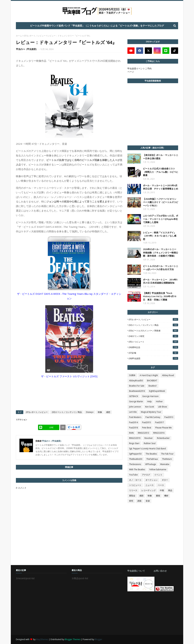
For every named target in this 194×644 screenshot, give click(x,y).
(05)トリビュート (153, 342)
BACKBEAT (152, 381)
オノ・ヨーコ (135, 480)
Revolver (149, 438)
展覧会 (132, 496)
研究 (131, 501)
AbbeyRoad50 (136, 381)
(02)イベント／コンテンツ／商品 (67, 412)
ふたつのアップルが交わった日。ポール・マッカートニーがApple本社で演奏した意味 (161, 219)
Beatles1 (153, 386)
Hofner (159, 401)
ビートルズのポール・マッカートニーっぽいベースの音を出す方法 (161, 268)
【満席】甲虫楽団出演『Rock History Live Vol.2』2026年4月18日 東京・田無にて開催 (160, 296)
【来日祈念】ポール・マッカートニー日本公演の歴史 (161, 157)
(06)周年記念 (153, 347)
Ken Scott (150, 407)
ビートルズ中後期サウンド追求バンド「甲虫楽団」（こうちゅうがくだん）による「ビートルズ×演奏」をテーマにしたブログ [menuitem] (97, 26)
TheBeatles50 (136, 459)
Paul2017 (160, 422)
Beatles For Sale (137, 386)
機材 (166, 496)
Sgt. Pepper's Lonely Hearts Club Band (147, 449)
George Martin (136, 401)
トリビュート (135, 485)
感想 (108, 412)
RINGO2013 (143, 433)
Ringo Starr (134, 443)
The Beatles (151, 454)
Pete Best (147, 428)
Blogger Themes (73, 639)
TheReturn (167, 459)
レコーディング (149, 490)
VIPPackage (151, 464)
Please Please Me (163, 428)
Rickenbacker (163, 438)
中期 (162, 490)
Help (149, 401)
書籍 (158, 496)
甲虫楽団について (136, 571)
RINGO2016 (159, 433)
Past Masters (135, 417)
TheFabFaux (152, 459)
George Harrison (150, 396)
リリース (133, 490)
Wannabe (165, 464)
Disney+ (90, 412)
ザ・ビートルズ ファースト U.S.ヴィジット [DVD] (69, 376)
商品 (170, 490)
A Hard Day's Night (149, 375)
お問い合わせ (160, 571)
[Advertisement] (153, 613)
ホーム (19, 36)
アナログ (146, 475)
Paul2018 (134, 428)
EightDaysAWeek (157, 391)
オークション (152, 480)
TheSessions (135, 464)
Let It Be (133, 412)
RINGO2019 (135, 438)
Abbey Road (168, 375)
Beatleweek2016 (137, 391)
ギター (165, 480)
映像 (100, 412)
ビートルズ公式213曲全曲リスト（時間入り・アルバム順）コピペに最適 (161, 172)
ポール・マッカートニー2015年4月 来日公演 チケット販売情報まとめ (161, 187)
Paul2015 (147, 422)
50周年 (132, 375)
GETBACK (134, 396)
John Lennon (135, 407)
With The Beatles (137, 469)
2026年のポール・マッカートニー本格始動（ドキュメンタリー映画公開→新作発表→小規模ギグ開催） (161, 252)
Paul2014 (134, 422)
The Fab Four (167, 454)
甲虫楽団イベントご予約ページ (140, 70)
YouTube (133, 475)
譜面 (139, 501)
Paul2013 (169, 417)
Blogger (98, 639)
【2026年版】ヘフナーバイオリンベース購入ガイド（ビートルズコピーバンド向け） (161, 202)
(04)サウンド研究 (153, 336)
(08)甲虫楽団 (153, 358)
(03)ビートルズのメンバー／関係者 (153, 331)
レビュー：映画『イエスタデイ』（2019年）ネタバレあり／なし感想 (160, 236)
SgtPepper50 (135, 454)
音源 (148, 501)
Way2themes (42, 639)
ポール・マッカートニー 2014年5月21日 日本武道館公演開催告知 (160, 281)
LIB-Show (162, 407)
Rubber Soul (150, 443)
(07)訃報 (153, 353)
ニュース (150, 485)
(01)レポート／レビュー (35, 36)
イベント (158, 475)
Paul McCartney (153, 417)
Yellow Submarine (158, 469)
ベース (161, 485)
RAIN (131, 433)
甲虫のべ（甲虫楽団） (27, 49)
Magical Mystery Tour (151, 412)
